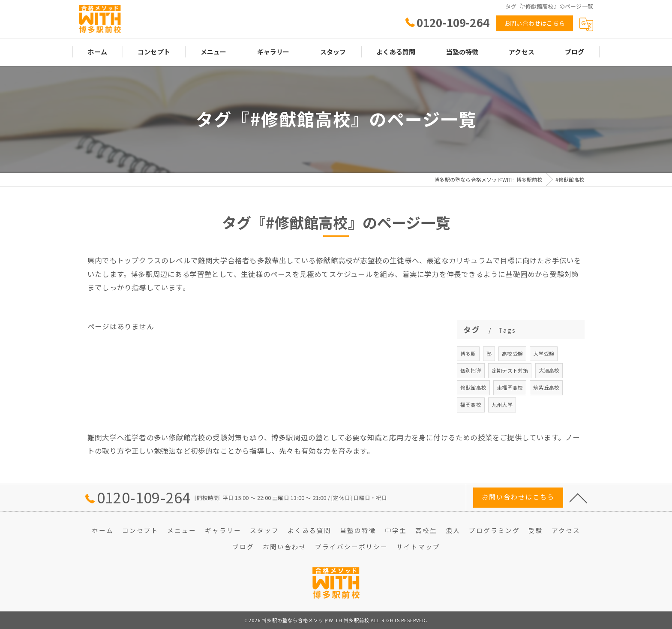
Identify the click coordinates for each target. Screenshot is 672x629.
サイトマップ (418, 546)
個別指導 (471, 392)
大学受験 (544, 375)
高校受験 (512, 375)
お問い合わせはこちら (534, 23)
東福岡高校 (510, 409)
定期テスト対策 (510, 392)
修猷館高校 (473, 409)
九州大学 (502, 426)
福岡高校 (471, 426)
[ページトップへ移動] (578, 502)
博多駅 (468, 375)
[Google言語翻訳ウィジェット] (586, 24)
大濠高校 (549, 392)
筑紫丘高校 (546, 409)
